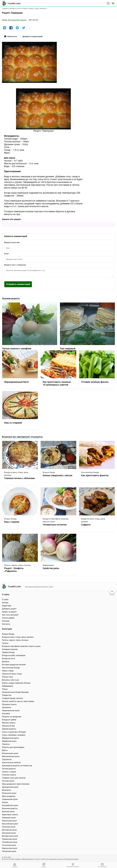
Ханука (5, 802)
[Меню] (113, 3)
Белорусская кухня (10, 836)
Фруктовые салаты (10, 815)
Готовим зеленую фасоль (95, 382)
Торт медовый (68, 348)
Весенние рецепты (10, 808)
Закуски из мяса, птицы (12, 674)
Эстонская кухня (9, 845)
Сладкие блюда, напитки (12, 698)
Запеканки (6, 707)
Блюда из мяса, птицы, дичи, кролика (16, 474)
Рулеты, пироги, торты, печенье (18, 565)
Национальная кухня (11, 710)
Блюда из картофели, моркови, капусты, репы (56, 520)
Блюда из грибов (9, 720)
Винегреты (7, 790)
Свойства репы (51, 568)
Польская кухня (9, 827)
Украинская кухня (10, 839)
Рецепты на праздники (12, 717)
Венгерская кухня (9, 830)
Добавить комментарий (32, 36)
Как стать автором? (10, 615)
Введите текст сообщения (15, 265)
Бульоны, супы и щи (10, 680)
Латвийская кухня (10, 842)
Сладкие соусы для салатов (14, 778)
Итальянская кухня (10, 753)
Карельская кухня (10, 848)
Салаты (5, 643)
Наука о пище (8, 671)
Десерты (6, 662)
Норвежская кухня (10, 799)
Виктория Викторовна (17, 20)
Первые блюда (8, 652)
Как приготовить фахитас (95, 475)
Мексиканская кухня (11, 756)
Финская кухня (8, 812)
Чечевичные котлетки (55, 525)
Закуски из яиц (8, 726)
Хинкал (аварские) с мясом (57, 475)
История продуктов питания (14, 665)
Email (6, 254)
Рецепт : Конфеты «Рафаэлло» (14, 570)
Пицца (5, 689)
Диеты (5, 750)
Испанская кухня (9, 793)
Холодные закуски (10, 649)
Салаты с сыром (9, 772)
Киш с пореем (12, 522)
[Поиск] (108, 3)
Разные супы (8, 677)
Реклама (6, 621)
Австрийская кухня (10, 805)
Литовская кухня (9, 851)
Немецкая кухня (9, 818)
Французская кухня (10, 787)
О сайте (5, 600)
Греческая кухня (9, 833)
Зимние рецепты (9, 729)
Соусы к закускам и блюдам (14, 732)
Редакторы (7, 606)
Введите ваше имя (12, 242)
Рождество (7, 695)
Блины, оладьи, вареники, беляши (16, 683)
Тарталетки (7, 759)
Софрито (86, 525)
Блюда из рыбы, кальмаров (14, 655)
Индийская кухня (9, 741)
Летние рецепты (9, 769)
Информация (48, 565)
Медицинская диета (10, 738)
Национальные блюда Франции (15, 692)
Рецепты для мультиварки (13, 747)
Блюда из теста (9, 658)
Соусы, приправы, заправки (14, 735)
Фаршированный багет (17, 382)
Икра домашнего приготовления (16, 784)
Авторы (5, 603)
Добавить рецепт (9, 609)
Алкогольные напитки (11, 763)
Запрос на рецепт (9, 612)
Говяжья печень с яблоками (19, 478)
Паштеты (6, 744)
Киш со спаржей (13, 423)
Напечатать (11, 36)
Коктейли (6, 714)
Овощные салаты (9, 704)
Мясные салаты (9, 723)
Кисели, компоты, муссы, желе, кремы (18, 701)
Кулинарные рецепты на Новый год (17, 766)
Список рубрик (8, 618)
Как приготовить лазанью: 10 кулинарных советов (57, 383)
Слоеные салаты (9, 775)
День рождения (9, 796)
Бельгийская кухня (10, 824)
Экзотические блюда (90, 472)
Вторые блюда (49, 472)
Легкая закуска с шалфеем (17, 348)
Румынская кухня (9, 821)
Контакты (6, 624)
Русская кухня (8, 781)
